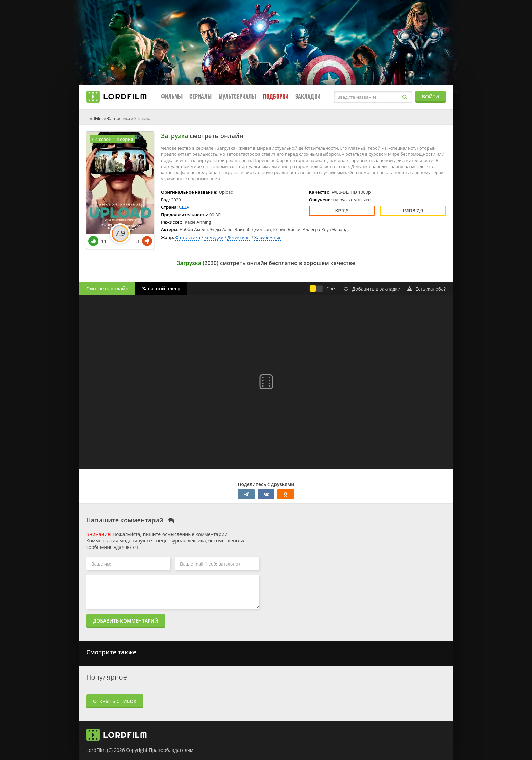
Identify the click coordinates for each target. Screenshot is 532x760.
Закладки (308, 97)
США (184, 207)
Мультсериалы (237, 97)
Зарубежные (268, 237)
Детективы (239, 237)
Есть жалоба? (426, 289)
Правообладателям (171, 750)
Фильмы (172, 97)
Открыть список (115, 701)
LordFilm (94, 119)
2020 (211, 263)
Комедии (214, 237)
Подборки (276, 97)
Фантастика (118, 119)
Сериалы (201, 97)
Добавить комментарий (126, 621)
